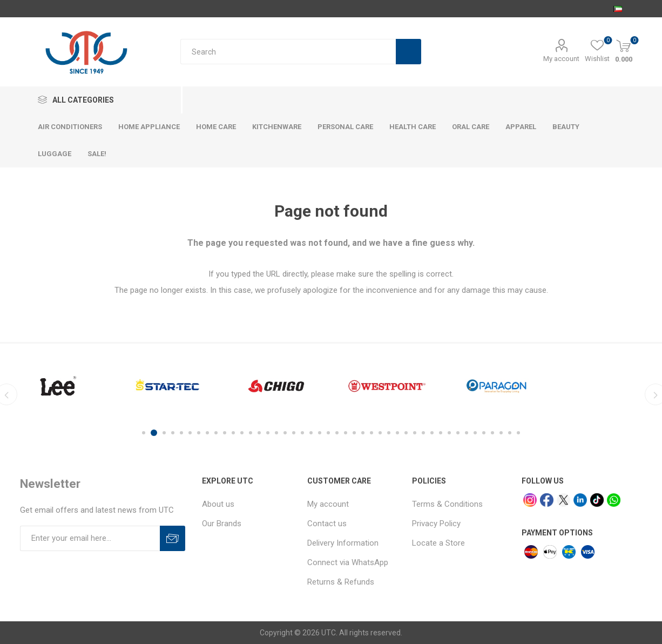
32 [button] (415, 433)
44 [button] (518, 433)
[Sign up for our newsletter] (90, 538)
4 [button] (173, 433)
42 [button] (501, 433)
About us (218, 504)
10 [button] (225, 433)
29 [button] (389, 433)
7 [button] (199, 433)
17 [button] (285, 433)
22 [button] (328, 433)
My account (561, 59)
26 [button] (363, 433)
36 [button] (449, 433)
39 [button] (475, 433)
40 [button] (484, 433)
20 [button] (311, 433)
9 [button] (216, 433)
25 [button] (354, 433)
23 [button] (337, 433)
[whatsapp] (614, 500)
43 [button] (510, 433)
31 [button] (406, 433)
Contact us (327, 524)
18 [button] (294, 433)
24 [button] (346, 433)
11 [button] (233, 433)
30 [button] (397, 433)
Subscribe (173, 538)
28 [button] (380, 433)
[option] (58, 386)
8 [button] (207, 433)
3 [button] (164, 433)
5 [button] (181, 433)
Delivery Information (343, 543)
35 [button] (441, 433)
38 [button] (467, 433)
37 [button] (458, 433)
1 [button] (145, 433)
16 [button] (276, 433)
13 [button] (251, 433)
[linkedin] (580, 500)
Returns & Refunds (341, 582)
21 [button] (320, 433)
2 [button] (156, 433)
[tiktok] (597, 500)
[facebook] (547, 500)
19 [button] (302, 433)
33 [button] (423, 433)
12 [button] (242, 433)
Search (408, 52)
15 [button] (268, 433)
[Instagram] (530, 500)
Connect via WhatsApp (348, 562)
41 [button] (492, 433)
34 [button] (432, 433)
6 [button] (190, 433)
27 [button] (371, 433)
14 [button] (259, 433)
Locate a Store (438, 543)
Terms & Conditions (447, 504)
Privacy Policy (436, 524)
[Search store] (288, 52)
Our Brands (222, 524)
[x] (563, 500)
